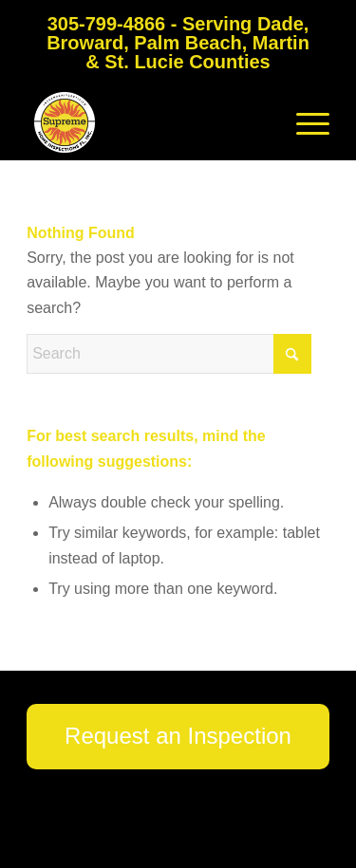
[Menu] (303, 122)
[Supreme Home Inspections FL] (148, 122)
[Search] (169, 354)
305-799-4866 (107, 24)
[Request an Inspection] (178, 737)
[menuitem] (303, 122)
